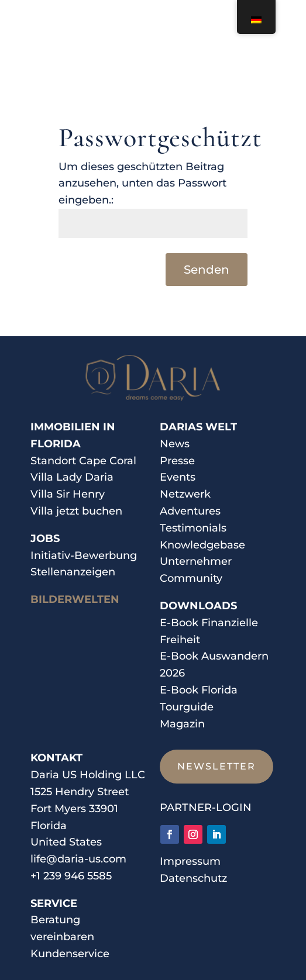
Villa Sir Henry (68, 494)
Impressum (190, 861)
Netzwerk (185, 494)
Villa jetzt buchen (76, 511)
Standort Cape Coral (83, 461)
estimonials (196, 528)
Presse (177, 461)
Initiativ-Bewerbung (84, 555)
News (175, 444)
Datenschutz (193, 878)
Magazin (182, 724)
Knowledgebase (202, 545)
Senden (207, 270)
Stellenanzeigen (73, 572)
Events (178, 477)
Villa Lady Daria (72, 477)
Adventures (190, 511)
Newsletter (216, 766)
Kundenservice (70, 954)
